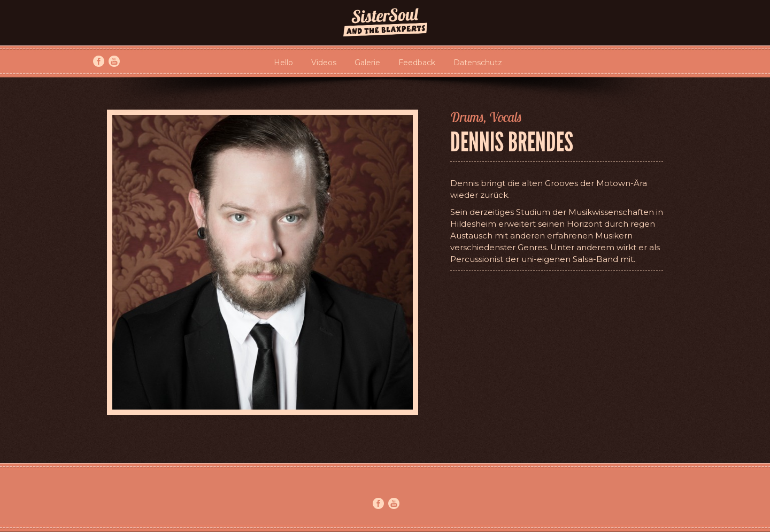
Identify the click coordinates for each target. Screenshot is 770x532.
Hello (283, 63)
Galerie (367, 63)
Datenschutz (478, 63)
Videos (324, 63)
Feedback (417, 63)
